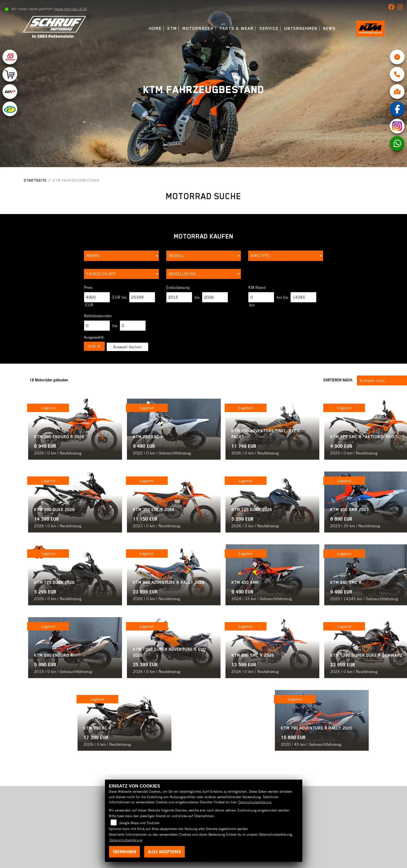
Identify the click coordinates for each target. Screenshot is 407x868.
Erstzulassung (178, 287)
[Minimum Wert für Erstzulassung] (179, 297)
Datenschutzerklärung (255, 802)
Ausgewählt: (94, 337)
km (252, 305)
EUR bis (120, 297)
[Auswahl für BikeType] (286, 256)
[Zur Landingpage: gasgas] (10, 57)
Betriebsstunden (98, 316)
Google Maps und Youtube (139, 823)
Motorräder (192, 29)
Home (149, 29)
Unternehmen (295, 29)
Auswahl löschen (127, 347)
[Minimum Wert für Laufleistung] (261, 297)
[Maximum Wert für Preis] (142, 297)
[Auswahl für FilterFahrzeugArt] (121, 274)
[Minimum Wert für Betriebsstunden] (97, 326)
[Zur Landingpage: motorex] (10, 109)
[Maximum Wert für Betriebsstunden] (133, 326)
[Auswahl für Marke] (121, 256)
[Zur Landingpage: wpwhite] (10, 92)
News (323, 29)
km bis (282, 297)
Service (263, 29)
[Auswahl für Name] (204, 256)
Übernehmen (124, 852)
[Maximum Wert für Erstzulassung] (215, 297)
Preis (88, 287)
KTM (166, 29)
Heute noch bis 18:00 (72, 9)
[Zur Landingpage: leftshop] (10, 74)
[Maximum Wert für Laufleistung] (303, 297)
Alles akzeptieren (164, 852)
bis (197, 297)
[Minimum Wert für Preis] (97, 297)
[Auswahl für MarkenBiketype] (204, 274)
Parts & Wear (230, 29)
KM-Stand (257, 287)
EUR (89, 305)
